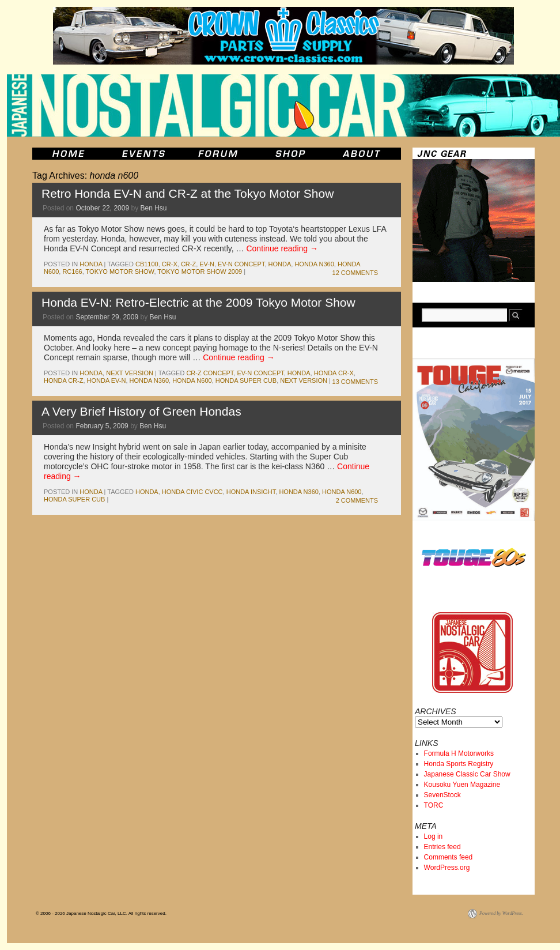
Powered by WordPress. (501, 913)
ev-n (207, 264)
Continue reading (282, 248)
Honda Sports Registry (459, 764)
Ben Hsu (154, 208)
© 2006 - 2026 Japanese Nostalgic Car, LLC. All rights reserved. (101, 913)
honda (91, 264)
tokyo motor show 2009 (200, 272)
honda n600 (192, 380)
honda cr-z (63, 380)
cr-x (170, 264)
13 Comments (355, 382)
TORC (434, 805)
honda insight (251, 492)
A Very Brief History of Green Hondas (141, 411)
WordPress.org (447, 868)
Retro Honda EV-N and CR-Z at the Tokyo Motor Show (188, 193)
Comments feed (449, 857)
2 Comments (357, 500)
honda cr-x (334, 373)
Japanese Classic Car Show (467, 774)
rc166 (72, 272)
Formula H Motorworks (459, 753)
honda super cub (246, 380)
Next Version (130, 373)
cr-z (188, 264)
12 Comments (355, 273)
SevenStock (442, 795)
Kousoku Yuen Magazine (462, 785)
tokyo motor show (120, 272)
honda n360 (314, 264)
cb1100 (147, 264)
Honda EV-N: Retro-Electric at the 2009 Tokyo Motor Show (198, 302)
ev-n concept (241, 264)
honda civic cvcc (192, 492)
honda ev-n (107, 380)
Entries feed (442, 847)
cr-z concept (210, 373)
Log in (434, 836)
